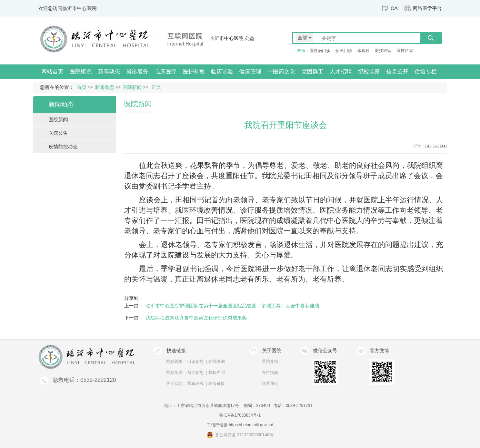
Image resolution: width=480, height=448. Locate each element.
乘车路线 (196, 384)
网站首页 (52, 72)
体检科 (363, 51)
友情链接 (217, 384)
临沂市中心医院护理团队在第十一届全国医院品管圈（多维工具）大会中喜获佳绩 (232, 306)
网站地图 (174, 373)
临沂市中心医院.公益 (232, 38)
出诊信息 (196, 362)
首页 (82, 87)
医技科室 (383, 51)
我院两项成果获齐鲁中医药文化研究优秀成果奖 (196, 318)
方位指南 (270, 373)
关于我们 (174, 384)
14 (443, 146)
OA (394, 8)
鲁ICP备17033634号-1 (240, 415)
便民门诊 (344, 51)
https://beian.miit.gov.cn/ (251, 425)
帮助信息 (196, 373)
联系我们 (270, 384)
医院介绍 (270, 362)
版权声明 (217, 373)
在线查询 (217, 362)
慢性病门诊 (320, 51)
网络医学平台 (427, 8)
